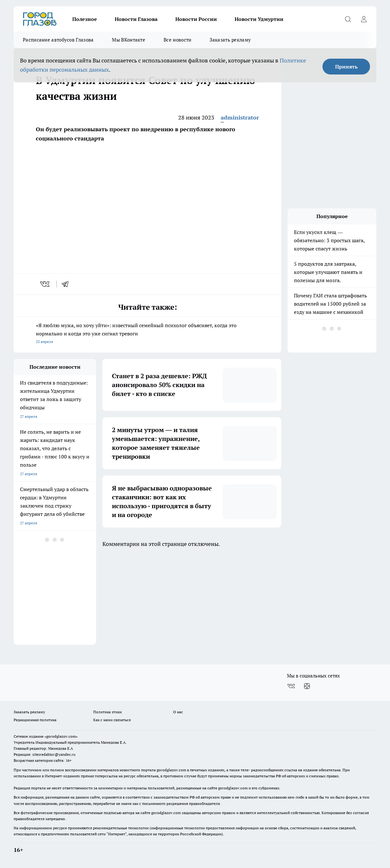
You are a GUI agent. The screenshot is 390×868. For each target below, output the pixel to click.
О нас (178, 712)
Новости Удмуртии (259, 19)
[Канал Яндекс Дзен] (307, 686)
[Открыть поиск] (348, 19)
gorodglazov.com (171, 770)
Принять (346, 67)
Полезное (85, 19)
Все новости (177, 40)
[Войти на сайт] (364, 19)
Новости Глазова (136, 19)
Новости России (196, 19)
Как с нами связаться (112, 720)
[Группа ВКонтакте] (291, 686)
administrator (240, 117)
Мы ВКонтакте (129, 40)
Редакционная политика (35, 720)
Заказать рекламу (230, 40)
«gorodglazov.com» (61, 736)
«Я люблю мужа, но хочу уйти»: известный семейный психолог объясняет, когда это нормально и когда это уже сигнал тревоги (147, 334)
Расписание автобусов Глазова (58, 40)
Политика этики (107, 712)
